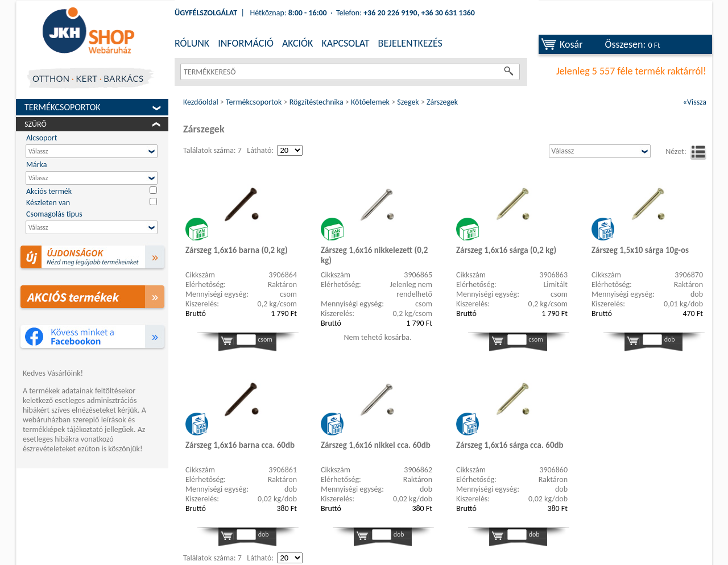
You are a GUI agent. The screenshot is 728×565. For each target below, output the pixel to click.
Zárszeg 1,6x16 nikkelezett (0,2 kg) (374, 255)
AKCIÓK (297, 43)
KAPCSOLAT (345, 43)
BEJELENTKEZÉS (410, 43)
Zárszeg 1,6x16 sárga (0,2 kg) (506, 250)
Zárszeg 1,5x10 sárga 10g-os (640, 250)
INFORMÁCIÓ (246, 43)
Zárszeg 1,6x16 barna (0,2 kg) (237, 250)
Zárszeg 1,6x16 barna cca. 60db (240, 445)
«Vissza (695, 102)
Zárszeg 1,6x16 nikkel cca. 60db (376, 445)
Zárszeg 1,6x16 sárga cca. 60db (510, 445)
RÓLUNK (192, 43)
